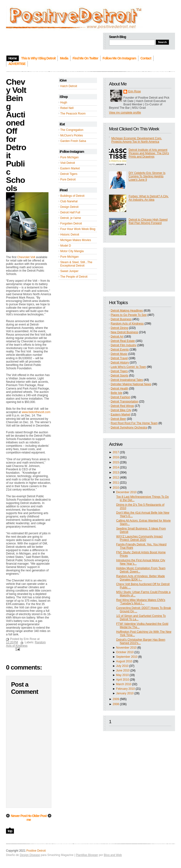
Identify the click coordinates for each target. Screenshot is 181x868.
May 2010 (123, 675)
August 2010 (124, 661)
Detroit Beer (118, 419)
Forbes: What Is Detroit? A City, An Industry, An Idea (149, 198)
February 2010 (126, 689)
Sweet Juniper (69, 271)
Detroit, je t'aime (71, 218)
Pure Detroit (68, 179)
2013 (116, 472)
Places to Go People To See (129, 315)
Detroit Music (119, 354)
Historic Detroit (70, 235)
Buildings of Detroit (72, 196)
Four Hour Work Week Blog (78, 229)
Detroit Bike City (121, 410)
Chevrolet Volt (26, 257)
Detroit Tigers (69, 174)
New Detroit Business (124, 332)
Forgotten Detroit (71, 223)
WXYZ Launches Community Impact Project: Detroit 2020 (139, 538)
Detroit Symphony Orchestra (129, 428)
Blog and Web (113, 855)
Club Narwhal (69, 201)
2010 (116, 488)
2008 (116, 704)
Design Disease (30, 855)
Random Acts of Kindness (127, 324)
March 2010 (124, 684)
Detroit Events (120, 350)
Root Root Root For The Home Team (134, 423)
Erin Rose (135, 91)
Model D (66, 246)
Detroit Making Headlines (127, 311)
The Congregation (72, 130)
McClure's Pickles (72, 135)
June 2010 (123, 670)
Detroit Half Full (70, 212)
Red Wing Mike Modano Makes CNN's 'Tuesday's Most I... (141, 602)
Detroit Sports (119, 376)
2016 (116, 457)
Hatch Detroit (69, 86)
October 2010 (125, 652)
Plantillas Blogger (87, 855)
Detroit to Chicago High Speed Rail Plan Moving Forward (148, 221)
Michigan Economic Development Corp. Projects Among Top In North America (137, 140)
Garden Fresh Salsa (73, 141)
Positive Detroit (36, 851)
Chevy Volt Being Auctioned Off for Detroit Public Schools (16, 135)
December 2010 (126, 492)
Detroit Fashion (120, 397)
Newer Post (19, 816)
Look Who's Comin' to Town (128, 367)
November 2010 (126, 648)
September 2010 (127, 657)
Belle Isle (117, 393)
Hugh (64, 102)
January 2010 (125, 693)
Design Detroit (69, 207)
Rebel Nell (67, 108)
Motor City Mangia (72, 251)
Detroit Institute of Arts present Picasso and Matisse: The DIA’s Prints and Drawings (149, 153)
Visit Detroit (68, 163)
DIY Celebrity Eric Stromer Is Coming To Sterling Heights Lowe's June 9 (147, 176)
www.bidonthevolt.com (36, 412)
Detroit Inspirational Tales (127, 380)
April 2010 (123, 680)
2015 (116, 462)
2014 (116, 467)
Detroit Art (117, 337)
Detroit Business (121, 319)
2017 (116, 452)
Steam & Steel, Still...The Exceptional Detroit (76, 264)
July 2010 (122, 666)
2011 (116, 483)
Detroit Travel (119, 358)
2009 (116, 699)
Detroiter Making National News (131, 384)
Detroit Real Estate (123, 341)
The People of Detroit (74, 277)
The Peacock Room (73, 114)
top (10, 831)
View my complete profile (125, 113)
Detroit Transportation (124, 402)
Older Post (39, 816)
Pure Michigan (69, 157)
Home (29, 818)
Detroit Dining (119, 328)
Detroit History (120, 363)
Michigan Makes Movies (76, 240)
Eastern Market (70, 168)
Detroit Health (119, 389)
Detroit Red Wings (122, 406)
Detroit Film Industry (124, 345)
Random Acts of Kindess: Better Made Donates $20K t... (141, 578)
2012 (116, 478)
